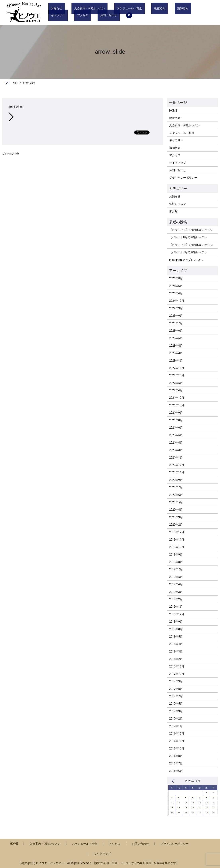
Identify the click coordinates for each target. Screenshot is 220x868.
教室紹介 (141, 8)
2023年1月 (176, 361)
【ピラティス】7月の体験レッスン (191, 245)
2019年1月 (176, 607)
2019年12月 (177, 532)
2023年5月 (176, 338)
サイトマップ (178, 163)
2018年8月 (176, 629)
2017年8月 (176, 689)
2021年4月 (176, 443)
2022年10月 (177, 375)
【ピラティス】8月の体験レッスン (191, 230)
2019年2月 (176, 599)
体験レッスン (178, 204)
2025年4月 (176, 293)
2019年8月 (176, 562)
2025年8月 (176, 278)
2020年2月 (176, 525)
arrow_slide (12, 153)
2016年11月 (177, 741)
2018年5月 (176, 637)
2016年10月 (177, 748)
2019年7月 (176, 569)
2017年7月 (176, 696)
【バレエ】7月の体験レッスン (188, 252)
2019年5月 (176, 577)
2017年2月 (176, 719)
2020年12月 (177, 465)
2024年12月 (177, 301)
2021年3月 (176, 450)
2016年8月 (176, 756)
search (75, 15)
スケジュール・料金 (116, 8)
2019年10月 (177, 547)
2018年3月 (176, 651)
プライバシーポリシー (183, 178)
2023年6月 (176, 331)
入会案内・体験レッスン (82, 8)
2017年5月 (176, 704)
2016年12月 (177, 734)
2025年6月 (176, 286)
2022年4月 (176, 390)
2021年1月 (176, 458)
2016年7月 (176, 763)
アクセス (197, 8)
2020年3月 (176, 517)
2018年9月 (176, 622)
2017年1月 (176, 726)
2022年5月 (176, 383)
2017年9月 (176, 681)
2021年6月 (176, 428)
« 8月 (173, 781)
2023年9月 (176, 316)
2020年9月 (176, 480)
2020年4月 (176, 510)
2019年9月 (176, 555)
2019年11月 (177, 540)
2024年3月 (176, 308)
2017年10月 (177, 674)
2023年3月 (176, 353)
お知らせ (54, 8)
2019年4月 (176, 584)
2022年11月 (177, 368)
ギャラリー (178, 8)
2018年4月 (176, 644)
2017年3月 (176, 711)
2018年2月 (176, 659)
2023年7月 (176, 323)
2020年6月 (176, 495)
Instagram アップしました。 (187, 260)
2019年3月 (176, 592)
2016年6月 (176, 771)
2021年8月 (176, 420)
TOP (7, 83)
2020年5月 (176, 502)
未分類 (173, 211)
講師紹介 (159, 8)
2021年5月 (176, 435)
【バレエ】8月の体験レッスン (188, 237)
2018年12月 (177, 614)
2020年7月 (176, 487)
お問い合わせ (57, 15)
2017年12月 (177, 666)
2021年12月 (177, 398)
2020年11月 (177, 472)
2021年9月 (176, 413)
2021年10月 (177, 405)
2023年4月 (176, 346)
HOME (173, 111)
